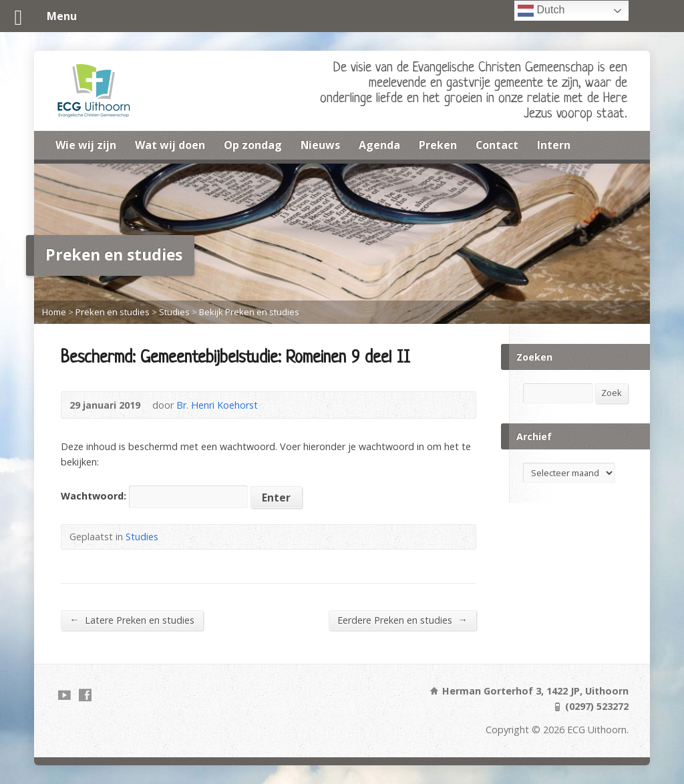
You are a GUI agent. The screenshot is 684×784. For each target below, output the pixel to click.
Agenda (379, 145)
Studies (174, 312)
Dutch (541, 11)
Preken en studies (113, 312)
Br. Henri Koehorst (217, 405)
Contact (497, 145)
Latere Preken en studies (132, 620)
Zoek (612, 393)
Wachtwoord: (154, 496)
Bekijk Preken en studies (249, 312)
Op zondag (253, 145)
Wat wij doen (170, 145)
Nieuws (320, 145)
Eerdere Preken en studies (402, 620)
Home (54, 312)
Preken (438, 145)
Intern (554, 145)
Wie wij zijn (86, 145)
